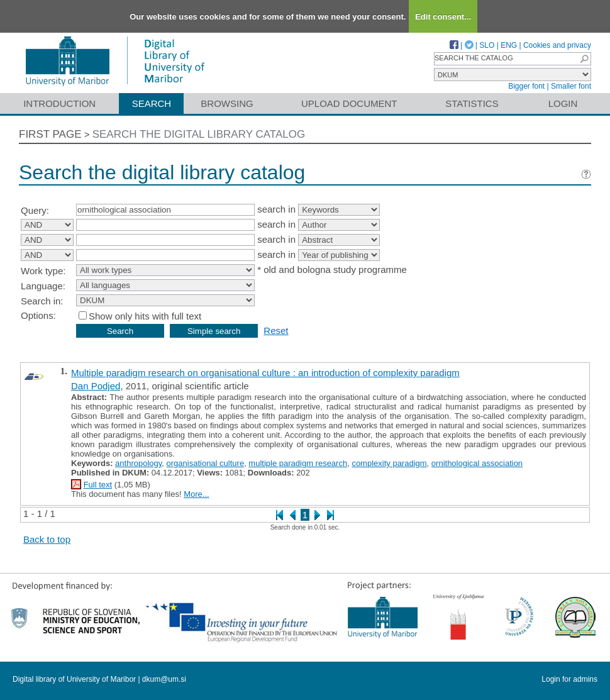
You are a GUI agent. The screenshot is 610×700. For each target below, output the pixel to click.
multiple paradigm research (298, 463)
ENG (509, 45)
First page (50, 134)
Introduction (59, 103)
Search (152, 103)
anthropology (138, 463)
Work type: (43, 271)
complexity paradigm (389, 463)
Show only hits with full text (145, 316)
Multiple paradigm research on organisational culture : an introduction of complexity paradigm (265, 373)
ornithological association (477, 463)
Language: (43, 286)
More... (196, 494)
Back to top (47, 539)
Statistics (472, 103)
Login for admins (569, 679)
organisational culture (206, 463)
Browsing (227, 103)
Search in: (42, 301)
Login (563, 103)
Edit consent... (443, 17)
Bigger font (526, 86)
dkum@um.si (164, 679)
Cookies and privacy (557, 45)
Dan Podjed (96, 386)
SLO (487, 45)
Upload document (349, 103)
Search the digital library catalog (199, 134)
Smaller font (571, 86)
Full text (98, 485)
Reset (276, 331)
